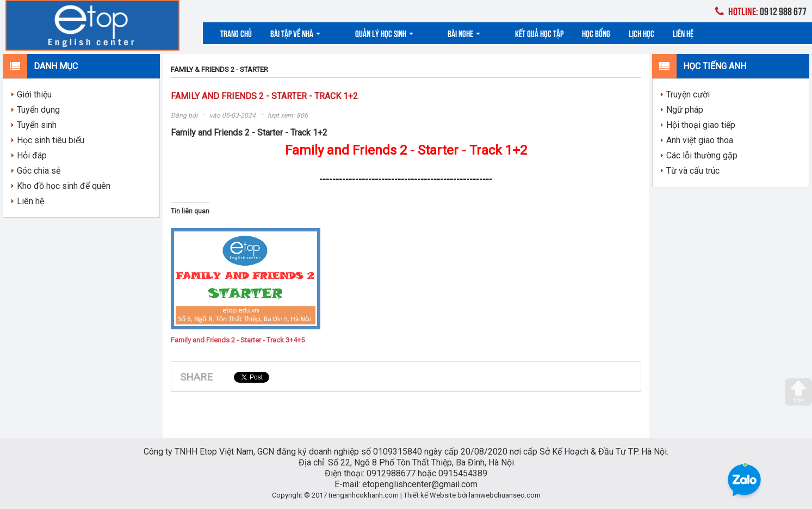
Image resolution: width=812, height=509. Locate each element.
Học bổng (548, 33)
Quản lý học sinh (368, 33)
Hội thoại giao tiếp (701, 125)
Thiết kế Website (430, 495)
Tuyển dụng (38, 110)
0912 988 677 (761, 11)
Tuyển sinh (37, 125)
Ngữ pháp (685, 110)
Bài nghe (432, 33)
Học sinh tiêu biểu (51, 140)
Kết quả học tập (491, 33)
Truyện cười (688, 94)
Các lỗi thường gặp (702, 155)
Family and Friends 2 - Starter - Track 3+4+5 (238, 340)
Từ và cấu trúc (693, 171)
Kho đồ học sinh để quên (64, 186)
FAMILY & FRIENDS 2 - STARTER (219, 69)
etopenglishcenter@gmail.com (420, 484)
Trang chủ (236, 33)
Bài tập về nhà (295, 33)
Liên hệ (635, 33)
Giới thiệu (34, 94)
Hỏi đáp (32, 155)
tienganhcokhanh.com (364, 495)
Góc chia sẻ (39, 171)
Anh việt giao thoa (700, 140)
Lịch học (593, 33)
